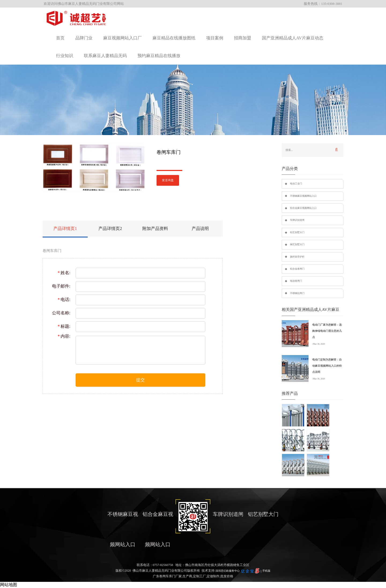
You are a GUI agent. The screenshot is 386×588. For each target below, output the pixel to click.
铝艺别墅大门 (297, 232)
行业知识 (65, 56)
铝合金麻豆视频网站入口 (303, 208)
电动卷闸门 (296, 281)
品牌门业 (84, 38)
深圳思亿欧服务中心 (228, 571)
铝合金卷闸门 (297, 269)
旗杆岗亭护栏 (297, 257)
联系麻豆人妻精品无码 (105, 56)
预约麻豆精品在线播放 (159, 56)
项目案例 (215, 38)
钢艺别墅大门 (297, 244)
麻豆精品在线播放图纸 (174, 38)
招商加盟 (243, 38)
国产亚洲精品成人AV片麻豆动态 (293, 38)
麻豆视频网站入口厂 (123, 38)
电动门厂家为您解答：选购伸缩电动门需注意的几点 (327, 331)
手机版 (266, 571)
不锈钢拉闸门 (297, 293)
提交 (140, 380)
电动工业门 (296, 184)
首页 (60, 38)
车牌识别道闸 (297, 220)
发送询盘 (168, 180)
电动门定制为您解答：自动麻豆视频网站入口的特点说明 (327, 366)
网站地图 (9, 585)
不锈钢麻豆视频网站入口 (303, 196)
